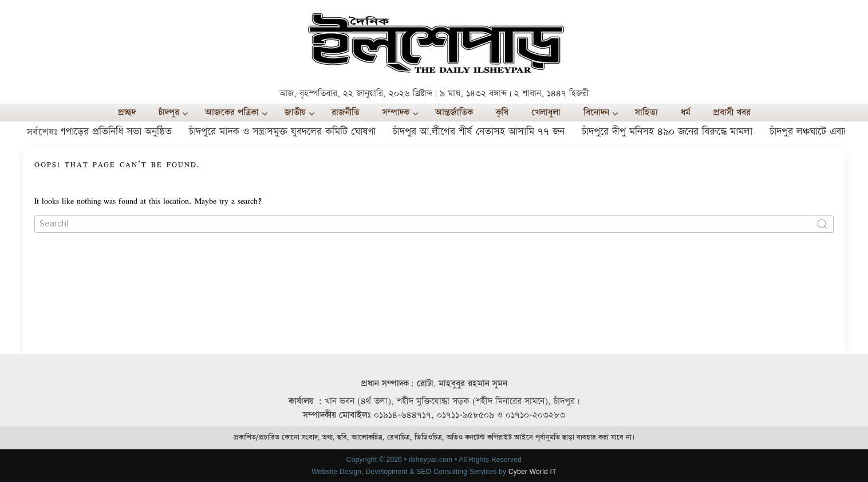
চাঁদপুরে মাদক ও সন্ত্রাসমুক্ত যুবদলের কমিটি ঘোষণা (285, 132)
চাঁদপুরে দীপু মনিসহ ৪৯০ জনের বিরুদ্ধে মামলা (670, 132)
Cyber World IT (532, 472)
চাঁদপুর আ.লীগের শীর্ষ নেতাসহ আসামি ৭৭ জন (482, 132)
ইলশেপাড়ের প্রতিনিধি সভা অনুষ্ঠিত (111, 132)
